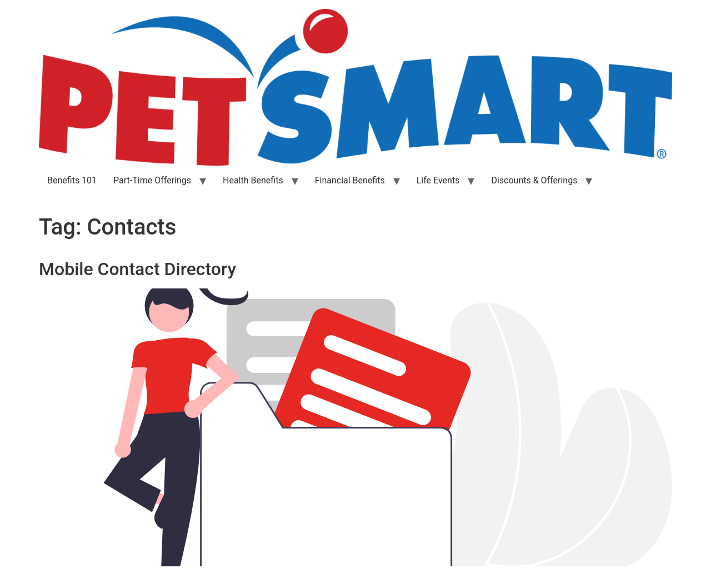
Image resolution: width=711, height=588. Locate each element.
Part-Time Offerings (152, 180)
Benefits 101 (72, 180)
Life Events (438, 180)
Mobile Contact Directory (137, 269)
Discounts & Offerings (534, 180)
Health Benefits (253, 180)
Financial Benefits (350, 180)
